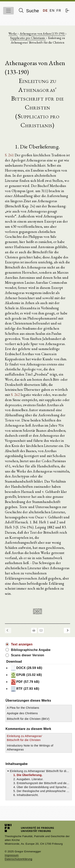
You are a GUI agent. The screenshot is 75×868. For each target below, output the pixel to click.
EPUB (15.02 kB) (26, 675)
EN (52, 11)
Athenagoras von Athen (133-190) (42, 34)
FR (59, 11)
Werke (13, 34)
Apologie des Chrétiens (22, 713)
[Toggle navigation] (8, 11)
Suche (29, 11)
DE (45, 11)
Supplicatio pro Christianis (28, 38)
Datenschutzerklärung (18, 859)
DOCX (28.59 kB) (26, 668)
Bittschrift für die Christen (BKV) (28, 719)
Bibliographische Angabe (31, 650)
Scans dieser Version (28, 655)
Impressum (12, 855)
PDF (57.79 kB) (25, 682)
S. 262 (15, 395)
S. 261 (9, 155)
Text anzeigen (22, 644)
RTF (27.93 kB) (25, 689)
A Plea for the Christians (23, 708)
